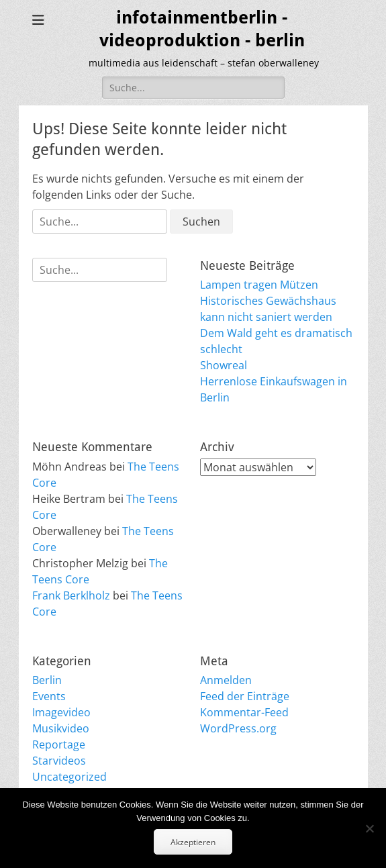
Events (49, 696)
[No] (369, 828)
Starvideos (59, 761)
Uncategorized (69, 777)
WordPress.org (238, 728)
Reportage (59, 744)
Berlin (47, 680)
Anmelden (226, 680)
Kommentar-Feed (244, 712)
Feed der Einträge (245, 696)
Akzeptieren (193, 842)
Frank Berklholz (71, 595)
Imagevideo (61, 712)
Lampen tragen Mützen (259, 285)
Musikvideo (61, 728)
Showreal (224, 365)
